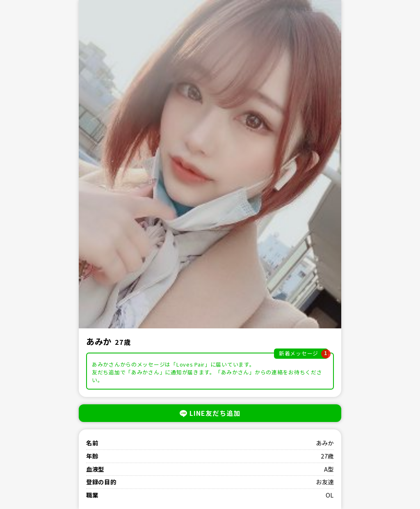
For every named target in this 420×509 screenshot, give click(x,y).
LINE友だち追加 (210, 413)
